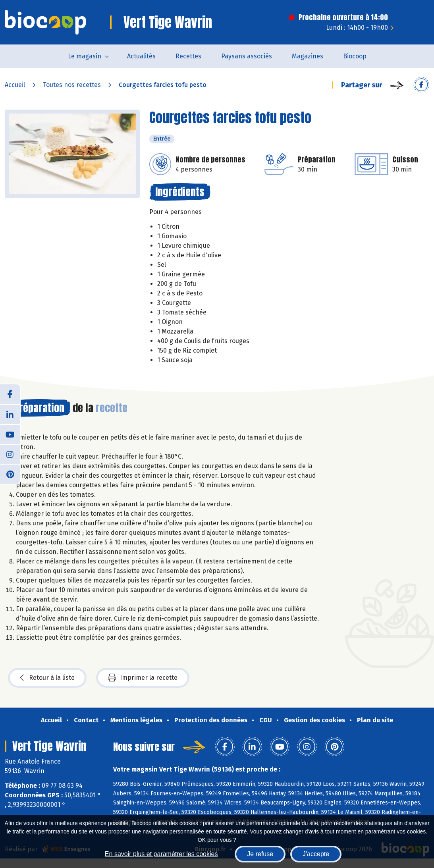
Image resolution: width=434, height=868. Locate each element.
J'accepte (316, 854)
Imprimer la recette (143, 678)
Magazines (308, 56)
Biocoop (355, 56)
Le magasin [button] (85, 56)
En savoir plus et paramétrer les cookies (161, 854)
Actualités (141, 56)
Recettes (188, 56)
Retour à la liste (47, 678)
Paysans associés (247, 56)
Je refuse (260, 854)
